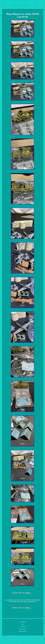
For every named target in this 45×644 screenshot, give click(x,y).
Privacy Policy (22, 629)
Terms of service (22, 631)
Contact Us (22, 627)
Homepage (22, 622)
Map (22, 624)
